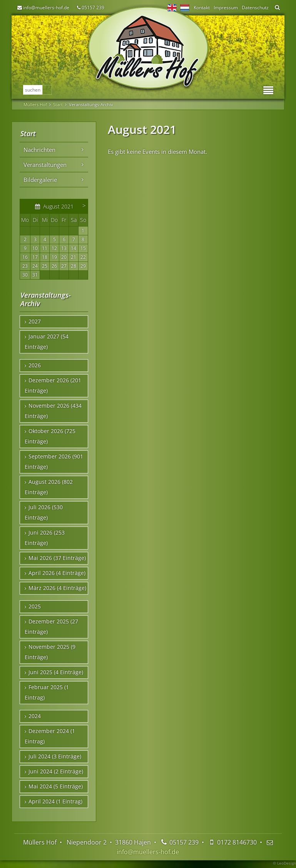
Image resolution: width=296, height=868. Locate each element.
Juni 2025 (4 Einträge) (56, 672)
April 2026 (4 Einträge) (57, 573)
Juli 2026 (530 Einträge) (44, 512)
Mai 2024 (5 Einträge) (56, 786)
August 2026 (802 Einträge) (49, 487)
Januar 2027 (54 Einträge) (47, 342)
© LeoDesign (284, 863)
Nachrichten (39, 150)
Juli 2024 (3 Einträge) (55, 756)
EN (172, 8)
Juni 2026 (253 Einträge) (45, 538)
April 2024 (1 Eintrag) (55, 801)
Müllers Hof (35, 104)
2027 (35, 322)
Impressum (226, 7)
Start (58, 104)
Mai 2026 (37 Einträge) (57, 558)
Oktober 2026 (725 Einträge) (50, 436)
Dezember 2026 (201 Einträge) (53, 386)
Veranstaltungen (45, 165)
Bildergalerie (40, 180)
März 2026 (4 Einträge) (57, 588)
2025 (35, 606)
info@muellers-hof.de (46, 7)
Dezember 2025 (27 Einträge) (51, 627)
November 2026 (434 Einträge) (53, 411)
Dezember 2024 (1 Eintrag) (50, 736)
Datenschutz (255, 7)
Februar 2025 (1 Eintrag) (47, 692)
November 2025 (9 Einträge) (50, 652)
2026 (35, 365)
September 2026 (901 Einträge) (54, 462)
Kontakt (202, 7)
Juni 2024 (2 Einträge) (56, 771)
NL (185, 8)
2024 (35, 716)
